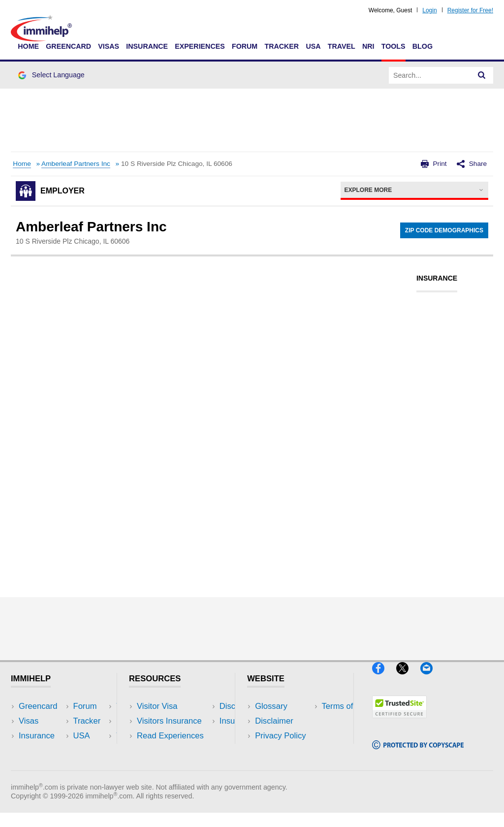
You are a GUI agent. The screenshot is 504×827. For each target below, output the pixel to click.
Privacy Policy (280, 736)
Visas (109, 46)
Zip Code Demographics (444, 230)
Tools (394, 46)
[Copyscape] (418, 753)
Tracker (282, 46)
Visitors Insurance (169, 721)
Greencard (68, 46)
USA (313, 46)
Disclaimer (274, 721)
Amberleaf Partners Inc (76, 164)
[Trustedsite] (399, 722)
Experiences (200, 46)
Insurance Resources (175, 766)
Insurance (147, 46)
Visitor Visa (157, 706)
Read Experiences (170, 736)
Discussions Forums (174, 751)
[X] (408, 678)
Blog (423, 46)
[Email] (431, 678)
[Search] (482, 75)
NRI (368, 46)
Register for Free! (470, 10)
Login (429, 10)
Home (28, 46)
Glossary (271, 706)
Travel (342, 46)
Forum (245, 46)
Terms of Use (279, 751)
